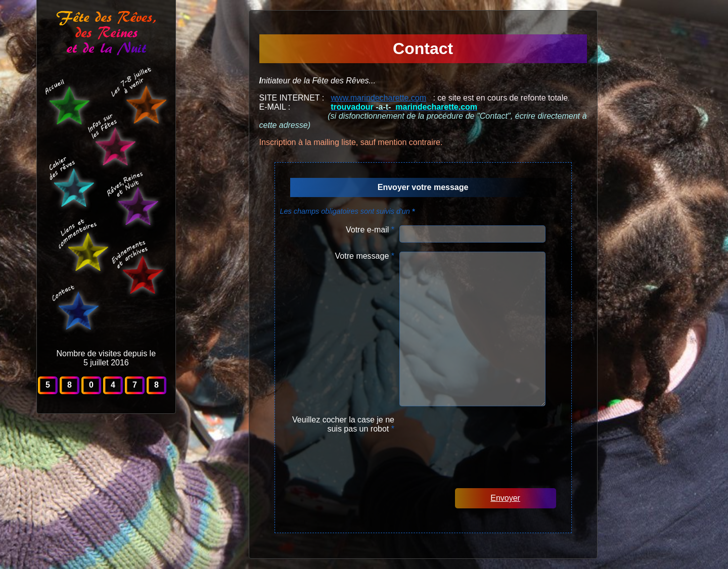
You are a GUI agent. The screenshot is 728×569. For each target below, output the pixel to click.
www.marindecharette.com (379, 98)
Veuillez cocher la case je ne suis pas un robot (343, 424)
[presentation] (485, 435)
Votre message (365, 256)
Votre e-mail (370, 230)
